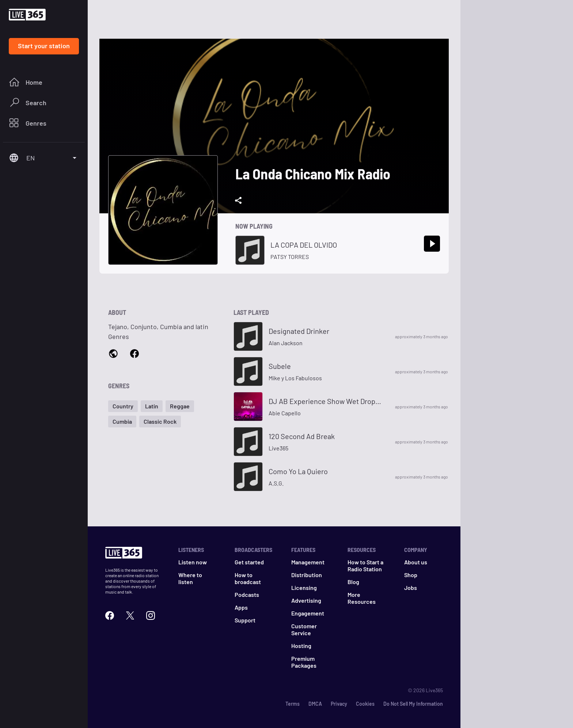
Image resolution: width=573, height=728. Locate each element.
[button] (123, 406)
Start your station (44, 46)
